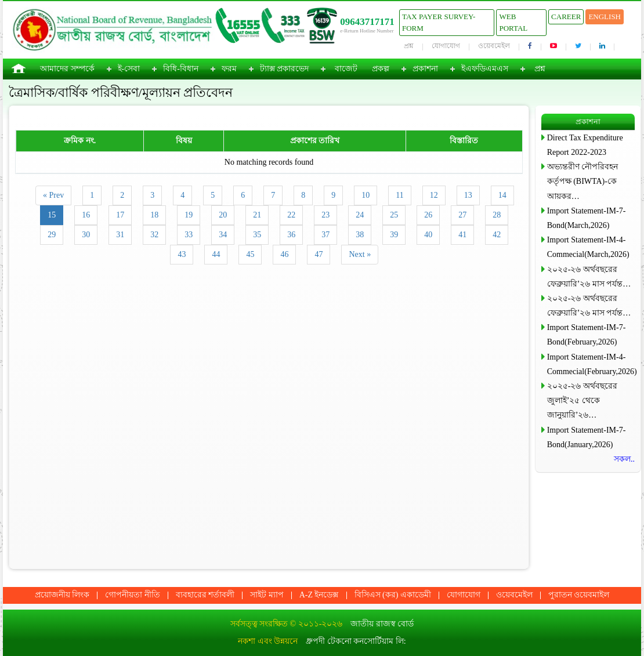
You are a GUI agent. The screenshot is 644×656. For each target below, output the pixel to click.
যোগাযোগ (446, 46)
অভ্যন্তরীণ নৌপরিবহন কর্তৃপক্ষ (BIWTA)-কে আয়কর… (583, 181)
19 (189, 215)
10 (366, 195)
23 (325, 215)
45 (250, 254)
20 (223, 215)
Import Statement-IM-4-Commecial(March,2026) (588, 247)
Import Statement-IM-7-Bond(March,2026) (587, 218)
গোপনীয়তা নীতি (133, 595)
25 (394, 215)
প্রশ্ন (409, 46)
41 (462, 235)
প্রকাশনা (425, 69)
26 (428, 215)
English (605, 17)
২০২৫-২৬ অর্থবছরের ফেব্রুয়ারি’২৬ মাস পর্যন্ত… (589, 277)
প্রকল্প (381, 69)
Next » (360, 254)
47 (319, 254)
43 (182, 254)
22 (291, 215)
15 (52, 215)
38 (360, 235)
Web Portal (513, 22)
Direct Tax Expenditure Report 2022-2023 (585, 145)
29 (52, 235)
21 (257, 215)
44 (216, 254)
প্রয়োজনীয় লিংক (62, 595)
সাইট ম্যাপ (267, 595)
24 (360, 215)
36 (291, 235)
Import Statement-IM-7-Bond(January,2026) (587, 437)
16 (86, 215)
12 (434, 195)
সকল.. (624, 459)
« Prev (53, 195)
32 (154, 235)
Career (566, 17)
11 (399, 195)
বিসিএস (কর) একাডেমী (393, 595)
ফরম (229, 69)
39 (394, 235)
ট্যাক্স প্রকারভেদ (285, 69)
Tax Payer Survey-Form (439, 22)
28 (497, 215)
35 (257, 235)
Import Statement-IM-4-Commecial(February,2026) (591, 364)
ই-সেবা (129, 69)
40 (428, 235)
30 (86, 235)
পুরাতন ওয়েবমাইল (579, 595)
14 (502, 195)
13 (468, 195)
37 (325, 235)
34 (223, 235)
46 (284, 254)
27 (462, 215)
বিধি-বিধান (181, 69)
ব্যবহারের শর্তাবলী (205, 595)
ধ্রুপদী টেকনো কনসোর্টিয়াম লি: (356, 641)
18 (154, 215)
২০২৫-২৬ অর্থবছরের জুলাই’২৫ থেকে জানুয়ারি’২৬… (582, 401)
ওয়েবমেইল (494, 46)
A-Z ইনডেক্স (319, 595)
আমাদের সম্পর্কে (67, 69)
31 (120, 235)
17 (120, 215)
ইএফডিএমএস (485, 69)
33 (189, 235)
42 (497, 235)
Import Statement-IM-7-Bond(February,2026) (587, 335)
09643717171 (367, 22)
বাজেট (346, 69)
